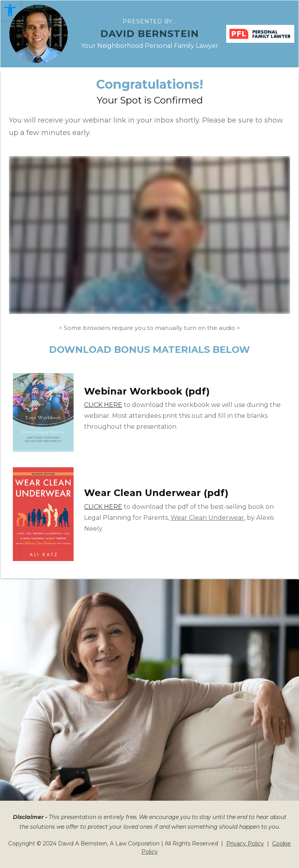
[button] (10, 10)
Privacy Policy (245, 843)
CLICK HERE (103, 405)
